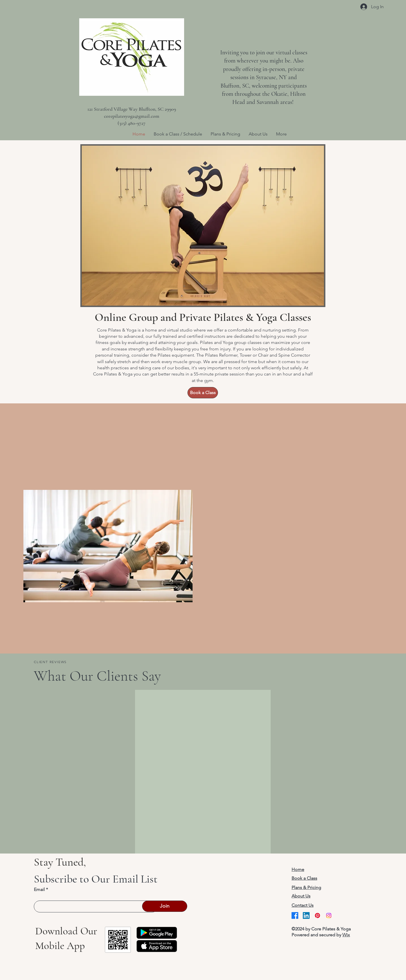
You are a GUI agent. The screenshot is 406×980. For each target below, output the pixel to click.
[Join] (165, 906)
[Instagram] (329, 915)
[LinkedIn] (306, 915)
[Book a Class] (203, 393)
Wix (346, 935)
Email (39, 890)
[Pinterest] (317, 915)
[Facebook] (295, 915)
